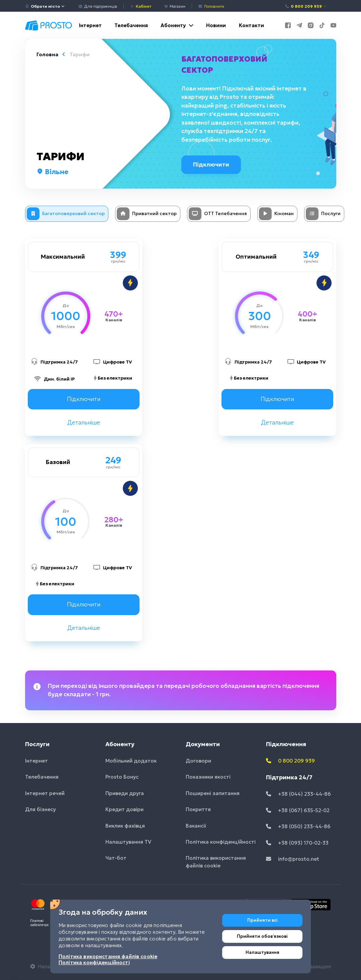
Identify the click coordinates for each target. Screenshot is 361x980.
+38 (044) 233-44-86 (298, 794)
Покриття (198, 809)
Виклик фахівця (125, 826)
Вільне (52, 172)
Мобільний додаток (131, 761)
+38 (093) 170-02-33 (297, 843)
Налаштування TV (128, 842)
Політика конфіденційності (221, 842)
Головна (47, 54)
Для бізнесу (40, 809)
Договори (198, 761)
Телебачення (131, 25)
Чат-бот (116, 858)
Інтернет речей (45, 793)
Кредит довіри (124, 809)
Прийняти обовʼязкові (262, 936)
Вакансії (196, 826)
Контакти (251, 25)
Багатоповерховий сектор (224, 64)
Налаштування (262, 952)
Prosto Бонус (122, 777)
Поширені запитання (213, 793)
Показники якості (208, 777)
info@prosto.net (293, 859)
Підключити (212, 165)
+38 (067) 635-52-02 (298, 810)
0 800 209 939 (306, 6)
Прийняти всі (262, 920)
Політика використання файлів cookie (216, 862)
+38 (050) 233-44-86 (298, 826)
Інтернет (90, 25)
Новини (216, 25)
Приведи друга (125, 793)
